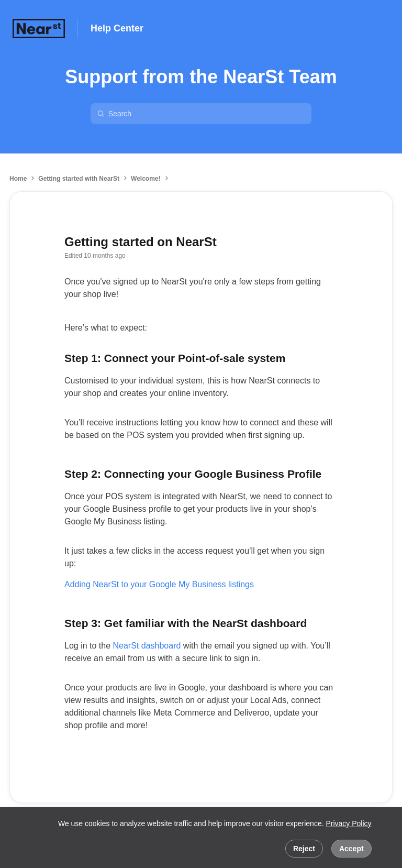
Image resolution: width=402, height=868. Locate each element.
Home (18, 179)
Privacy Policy (348, 823)
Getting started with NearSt (79, 179)
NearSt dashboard (147, 646)
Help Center (117, 28)
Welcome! (146, 179)
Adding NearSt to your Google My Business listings (159, 584)
